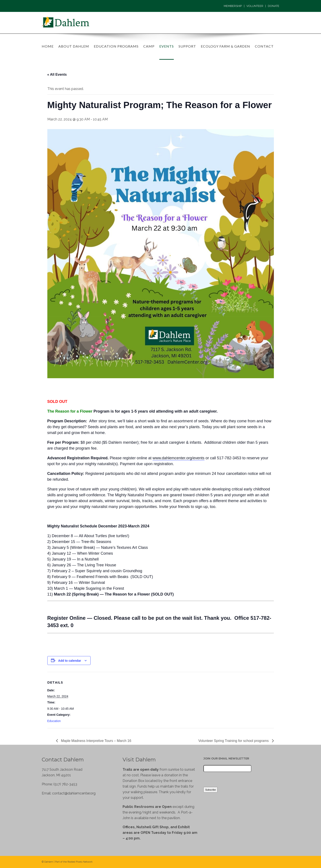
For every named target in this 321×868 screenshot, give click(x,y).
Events (167, 46)
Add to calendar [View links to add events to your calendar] (70, 661)
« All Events (57, 74)
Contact (264, 46)
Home (48, 46)
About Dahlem (74, 46)
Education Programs (116, 46)
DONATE (274, 6)
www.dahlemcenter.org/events (179, 458)
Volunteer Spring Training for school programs (234, 741)
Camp (149, 46)
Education (54, 721)
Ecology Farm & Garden (225, 46)
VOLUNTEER (255, 6)
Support (187, 46)
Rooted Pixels (75, 862)
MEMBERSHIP (233, 6)
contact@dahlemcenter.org (74, 793)
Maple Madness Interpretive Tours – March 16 (96, 741)
